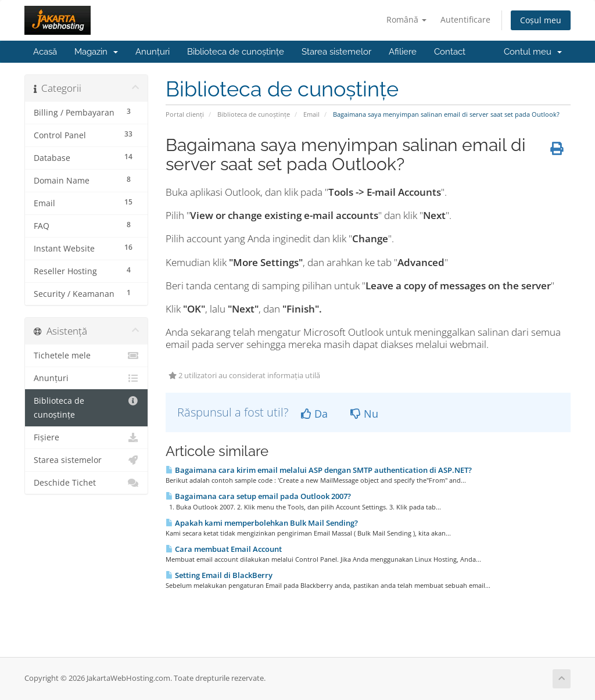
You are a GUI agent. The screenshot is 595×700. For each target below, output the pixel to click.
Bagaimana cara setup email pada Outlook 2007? (258, 496)
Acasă (45, 52)
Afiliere (403, 52)
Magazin (96, 52)
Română (406, 19)
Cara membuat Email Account (224, 549)
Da (314, 414)
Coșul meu (541, 20)
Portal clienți (185, 114)
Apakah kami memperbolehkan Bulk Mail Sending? (262, 523)
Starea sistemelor (336, 52)
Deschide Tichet (86, 483)
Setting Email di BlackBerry (219, 575)
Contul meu (533, 52)
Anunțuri (153, 52)
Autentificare (465, 19)
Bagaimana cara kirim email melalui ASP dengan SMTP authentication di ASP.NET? (319, 470)
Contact (450, 52)
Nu (364, 414)
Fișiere (86, 437)
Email (311, 114)
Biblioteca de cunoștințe (236, 52)
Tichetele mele (86, 356)
